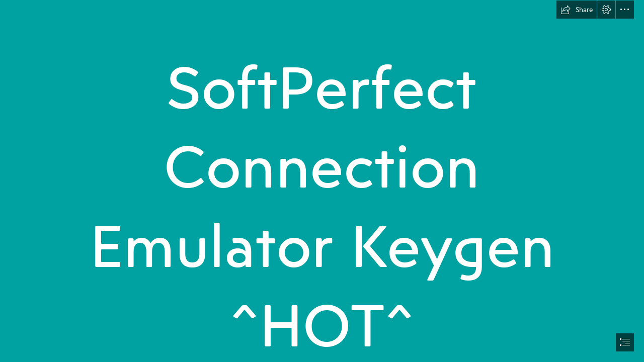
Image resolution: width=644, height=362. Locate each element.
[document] (322, 181)
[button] (577, 10)
